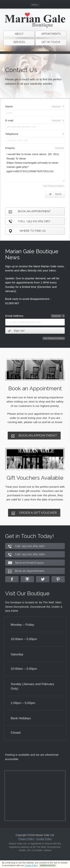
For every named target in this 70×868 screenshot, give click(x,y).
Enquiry (10, 148)
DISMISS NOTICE (48, 866)
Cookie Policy (31, 865)
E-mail (9, 120)
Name (9, 106)
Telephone (12, 134)
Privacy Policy (26, 839)
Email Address (14, 316)
